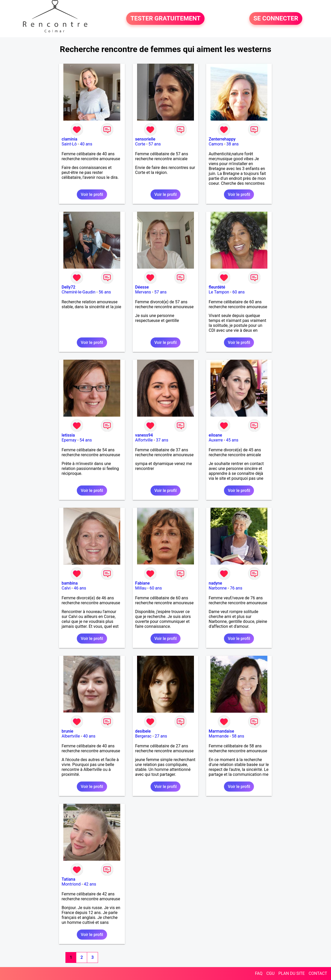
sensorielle (145, 139)
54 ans (86, 440)
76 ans (236, 588)
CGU (270, 973)
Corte (140, 144)
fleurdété (217, 287)
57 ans (155, 144)
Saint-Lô (69, 144)
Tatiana (68, 879)
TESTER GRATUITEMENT (165, 19)
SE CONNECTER (276, 19)
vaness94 (144, 435)
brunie (67, 731)
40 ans (86, 144)
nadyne (215, 583)
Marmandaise (221, 731)
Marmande (219, 736)
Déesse (142, 287)
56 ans (105, 292)
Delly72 (68, 287)
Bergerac (143, 736)
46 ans (80, 588)
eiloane (215, 435)
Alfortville (144, 440)
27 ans (161, 736)
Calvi (66, 588)
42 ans (90, 884)
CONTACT (318, 973)
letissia (68, 435)
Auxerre (216, 440)
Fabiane (142, 583)
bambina (70, 583)
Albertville (71, 736)
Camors (216, 144)
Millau (141, 588)
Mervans (143, 292)
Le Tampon (219, 292)
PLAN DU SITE (292, 973)
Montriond (71, 884)
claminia (69, 139)
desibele (143, 731)
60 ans (238, 292)
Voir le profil (92, 194)
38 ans (232, 144)
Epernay (69, 440)
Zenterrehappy (222, 139)
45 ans (232, 440)
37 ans (162, 440)
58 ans (238, 736)
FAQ (259, 973)
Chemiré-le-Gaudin (78, 292)
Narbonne (218, 588)
